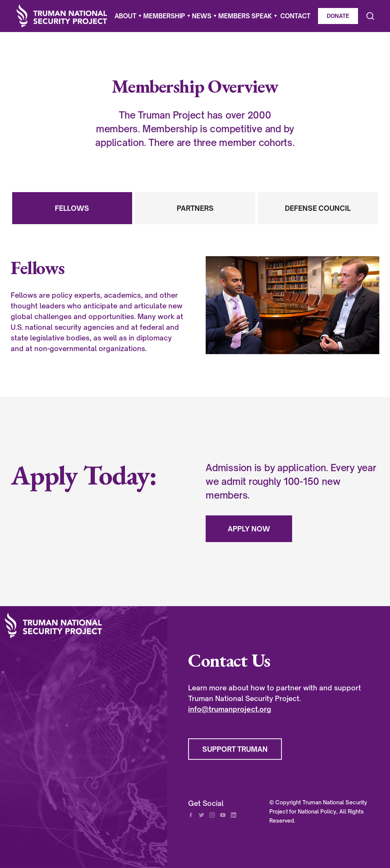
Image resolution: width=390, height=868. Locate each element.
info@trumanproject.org (230, 709)
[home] (62, 16)
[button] (127, 16)
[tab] (72, 208)
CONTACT (295, 16)
